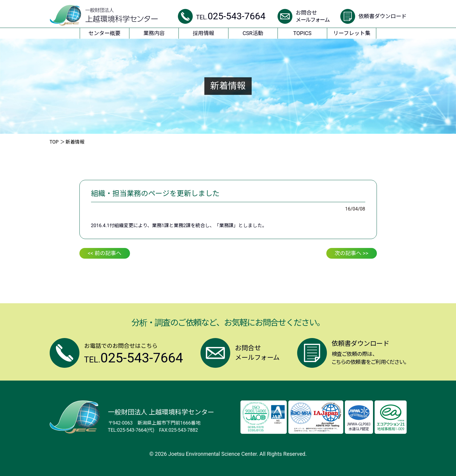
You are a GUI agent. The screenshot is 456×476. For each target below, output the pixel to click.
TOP (54, 142)
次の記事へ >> (351, 253)
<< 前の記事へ (105, 253)
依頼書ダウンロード (383, 16)
